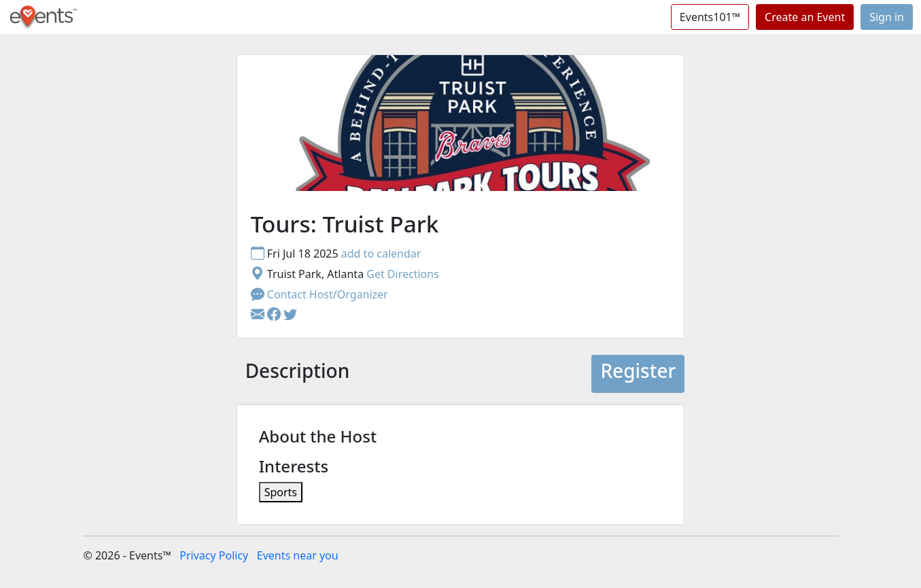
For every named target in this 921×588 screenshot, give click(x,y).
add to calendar (381, 254)
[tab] (298, 374)
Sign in (887, 17)
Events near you (298, 555)
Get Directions (403, 274)
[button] (275, 315)
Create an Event (805, 17)
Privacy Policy (214, 555)
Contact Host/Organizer (319, 294)
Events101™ (710, 17)
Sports (281, 492)
